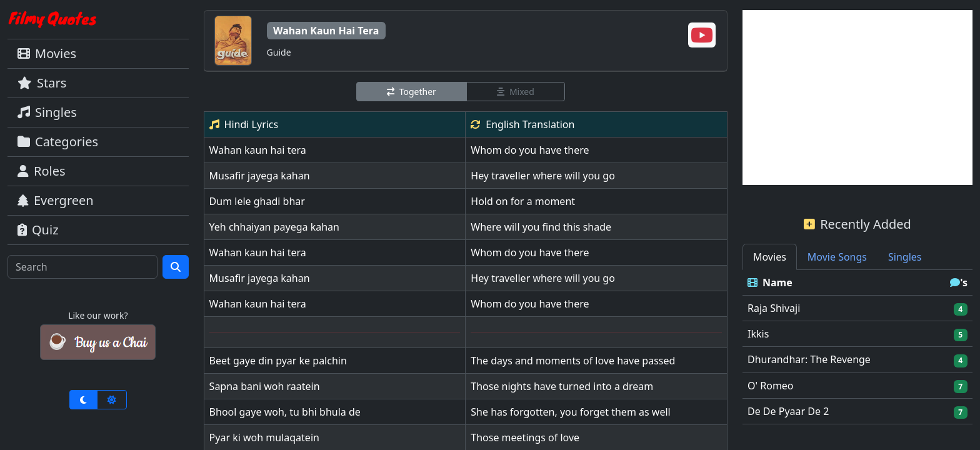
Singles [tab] (905, 257)
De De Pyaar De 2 (788, 411)
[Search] (82, 267)
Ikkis (758, 334)
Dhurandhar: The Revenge (809, 359)
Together (412, 92)
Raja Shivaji (774, 308)
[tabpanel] (857, 347)
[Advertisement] (857, 97)
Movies (47, 53)
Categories (58, 142)
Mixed (516, 92)
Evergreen (56, 200)
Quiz (38, 230)
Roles (42, 171)
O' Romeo (771, 386)
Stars (42, 83)
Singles (47, 112)
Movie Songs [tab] (837, 257)
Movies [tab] (770, 257)
